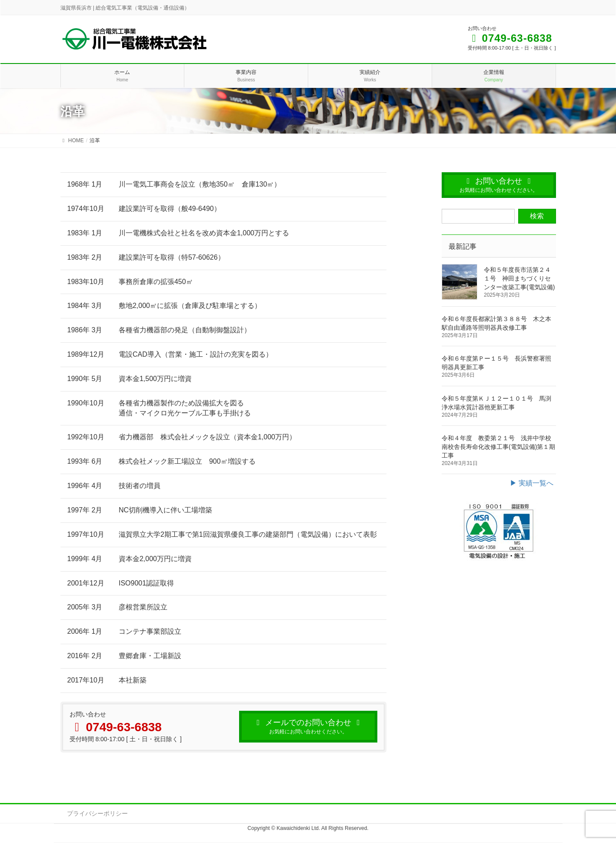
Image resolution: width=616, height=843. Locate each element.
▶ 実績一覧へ (532, 483)
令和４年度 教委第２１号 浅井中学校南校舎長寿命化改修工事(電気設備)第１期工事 (498, 447)
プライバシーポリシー (97, 813)
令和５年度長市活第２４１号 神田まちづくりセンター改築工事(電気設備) (519, 278)
